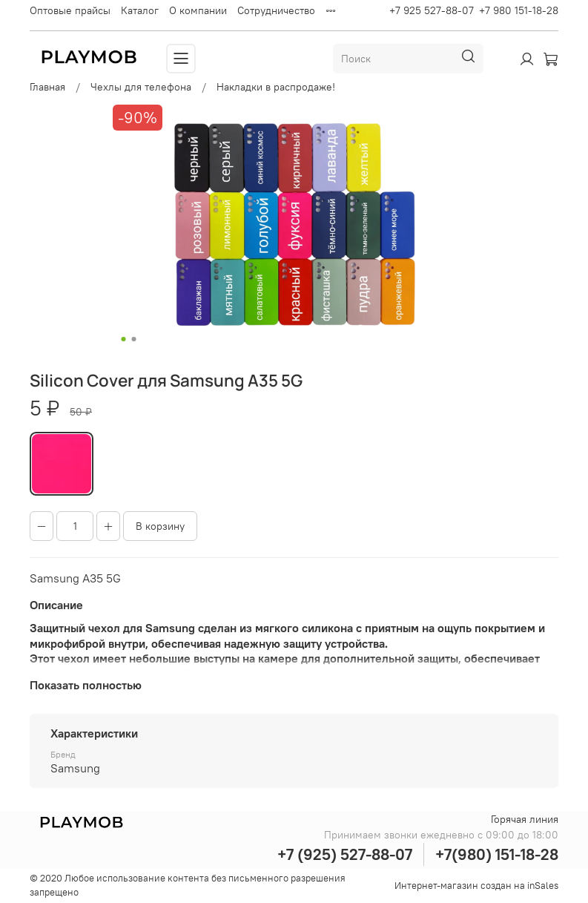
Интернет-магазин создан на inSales (476, 886)
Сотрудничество (276, 10)
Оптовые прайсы (70, 10)
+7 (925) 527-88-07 (345, 854)
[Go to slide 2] (133, 339)
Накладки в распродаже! (276, 87)
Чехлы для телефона (141, 87)
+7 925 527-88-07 (432, 10)
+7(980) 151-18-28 (497, 854)
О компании (198, 10)
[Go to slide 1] (123, 339)
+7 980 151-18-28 (519, 10)
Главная (47, 87)
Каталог (140, 10)
